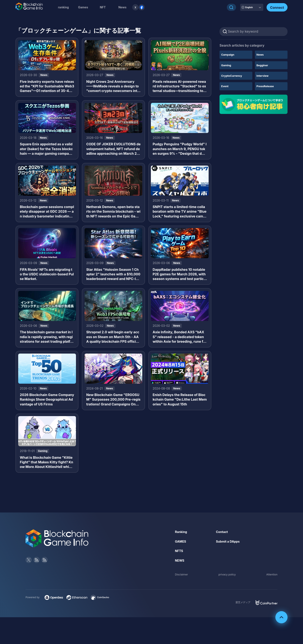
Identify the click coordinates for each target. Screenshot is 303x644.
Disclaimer (182, 587)
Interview (263, 76)
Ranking (182, 544)
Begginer (263, 65)
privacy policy (227, 587)
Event (225, 86)
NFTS (179, 563)
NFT (103, 7)
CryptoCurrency (233, 76)
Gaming (227, 65)
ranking (63, 7)
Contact (222, 544)
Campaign (229, 54)
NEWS (180, 573)
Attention (271, 587)
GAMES (181, 554)
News (261, 54)
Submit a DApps (229, 554)
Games (83, 7)
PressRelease (266, 86)
